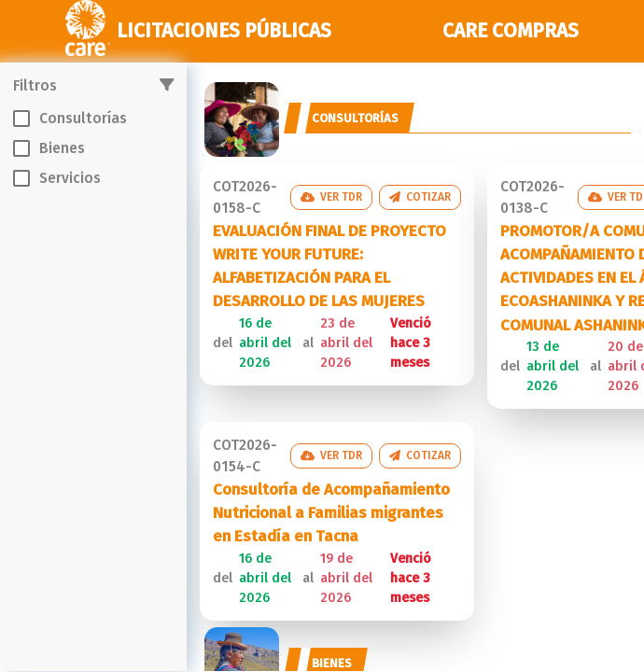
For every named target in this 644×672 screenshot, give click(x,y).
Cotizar (420, 197)
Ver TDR (331, 197)
